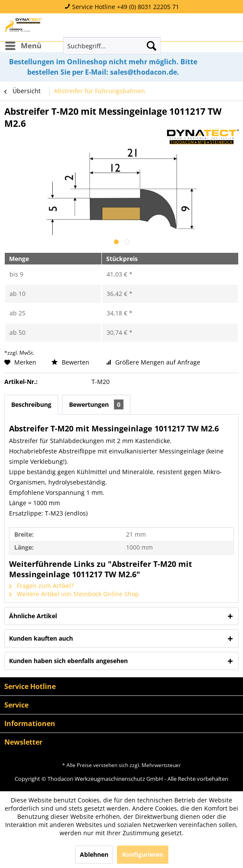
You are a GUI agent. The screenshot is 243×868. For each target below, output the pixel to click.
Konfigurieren (143, 854)
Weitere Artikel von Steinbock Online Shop (74, 594)
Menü (23, 45)
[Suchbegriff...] (112, 46)
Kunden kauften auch (41, 638)
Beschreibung (31, 404)
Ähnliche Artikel (33, 616)
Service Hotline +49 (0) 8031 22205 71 (122, 7)
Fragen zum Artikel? (41, 586)
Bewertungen (96, 404)
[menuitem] (23, 46)
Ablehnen (94, 854)
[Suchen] (151, 46)
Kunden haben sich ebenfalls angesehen (68, 661)
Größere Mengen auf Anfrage (153, 362)
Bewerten (71, 362)
